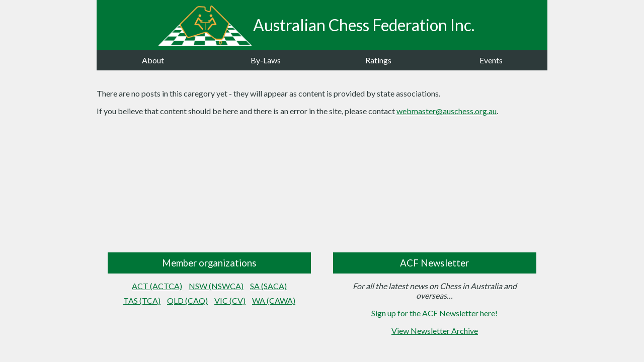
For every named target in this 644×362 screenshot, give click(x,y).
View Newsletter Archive (435, 331)
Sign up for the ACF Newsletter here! (434, 313)
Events (491, 60)
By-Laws (266, 60)
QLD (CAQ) (187, 300)
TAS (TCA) (142, 300)
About (153, 60)
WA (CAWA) (274, 300)
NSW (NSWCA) (216, 286)
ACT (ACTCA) (157, 286)
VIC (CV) (230, 300)
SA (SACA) (268, 286)
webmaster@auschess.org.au (447, 111)
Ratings (378, 60)
